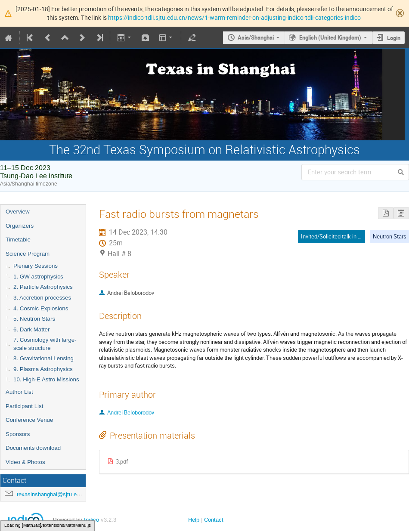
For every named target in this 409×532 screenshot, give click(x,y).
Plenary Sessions (36, 266)
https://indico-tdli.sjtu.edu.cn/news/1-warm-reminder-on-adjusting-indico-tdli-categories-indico (234, 17)
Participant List (24, 406)
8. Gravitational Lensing (43, 358)
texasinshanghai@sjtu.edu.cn (54, 494)
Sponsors (18, 434)
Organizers (20, 226)
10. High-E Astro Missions (46, 379)
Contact (214, 520)
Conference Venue (29, 420)
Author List (19, 392)
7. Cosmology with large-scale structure (45, 344)
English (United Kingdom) (330, 37)
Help (194, 520)
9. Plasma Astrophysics (43, 369)
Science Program (28, 254)
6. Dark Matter (31, 329)
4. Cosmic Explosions (41, 308)
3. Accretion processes (42, 298)
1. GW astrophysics (38, 277)
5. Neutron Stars (34, 319)
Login (394, 38)
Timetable (18, 240)
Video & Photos (25, 462)
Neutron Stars (390, 236)
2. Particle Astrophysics (43, 287)
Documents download (33, 448)
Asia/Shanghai (256, 37)
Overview (18, 212)
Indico (91, 520)
